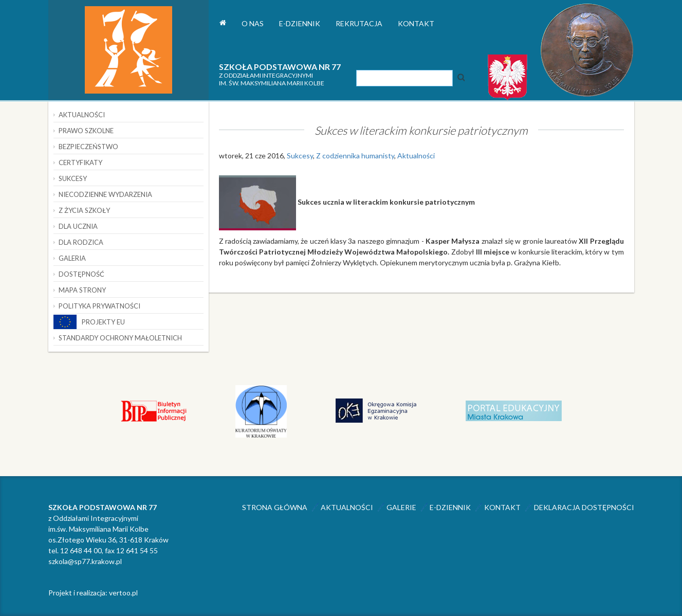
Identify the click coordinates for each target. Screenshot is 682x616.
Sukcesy (300, 156)
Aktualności (416, 156)
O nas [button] (253, 23)
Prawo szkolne (86, 131)
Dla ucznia (78, 226)
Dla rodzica (81, 242)
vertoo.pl (123, 593)
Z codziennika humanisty (355, 156)
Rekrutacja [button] (359, 23)
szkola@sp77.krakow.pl (85, 561)
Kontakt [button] (416, 23)
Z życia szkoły (84, 210)
